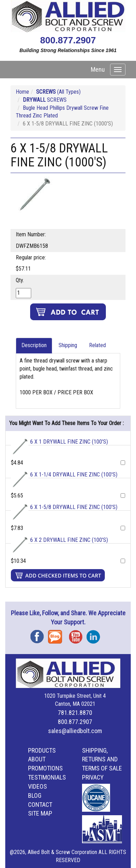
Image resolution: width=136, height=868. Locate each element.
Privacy (93, 777)
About (37, 759)
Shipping (68, 345)
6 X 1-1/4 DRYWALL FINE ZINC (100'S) (74, 475)
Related (97, 345)
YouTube (78, 634)
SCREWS (45, 100)
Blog (57, 634)
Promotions (45, 768)
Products (42, 750)
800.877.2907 (68, 40)
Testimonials (47, 777)
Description (34, 345)
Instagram (95, 634)
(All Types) (58, 92)
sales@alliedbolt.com (75, 731)
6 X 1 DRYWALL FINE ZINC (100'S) (69, 442)
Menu (98, 69)
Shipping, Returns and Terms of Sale (102, 759)
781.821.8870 (75, 713)
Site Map (40, 813)
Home (22, 92)
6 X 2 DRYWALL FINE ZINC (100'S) (69, 540)
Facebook (39, 634)
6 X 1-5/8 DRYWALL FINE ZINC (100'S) (74, 507)
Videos (38, 786)
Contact (40, 805)
